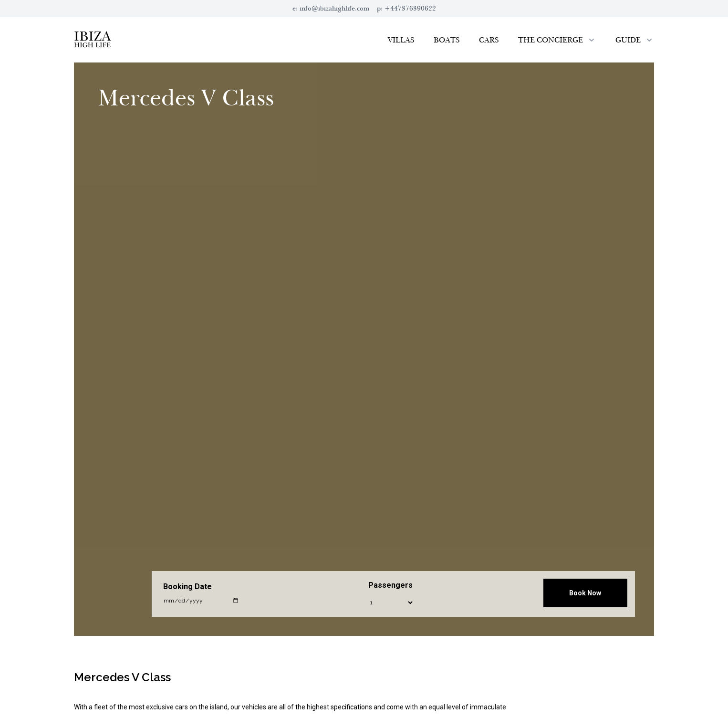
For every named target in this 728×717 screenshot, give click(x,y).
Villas (401, 40)
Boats (447, 40)
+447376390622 (410, 8)
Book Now (585, 593)
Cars (489, 40)
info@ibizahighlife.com (334, 8)
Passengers (390, 585)
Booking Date (187, 587)
